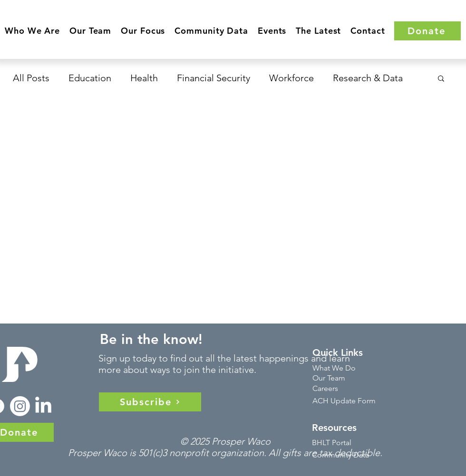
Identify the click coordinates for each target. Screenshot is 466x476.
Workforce (291, 78)
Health (144, 78)
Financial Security (214, 78)
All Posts (31, 78)
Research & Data (368, 78)
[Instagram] (20, 406)
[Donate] (427, 31)
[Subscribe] (150, 402)
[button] (32, 31)
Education (90, 78)
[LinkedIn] (43, 406)
